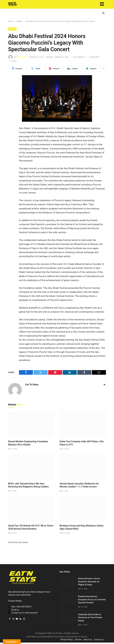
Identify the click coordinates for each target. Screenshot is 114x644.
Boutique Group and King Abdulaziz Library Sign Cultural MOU (82, 527)
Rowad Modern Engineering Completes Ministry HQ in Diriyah (28, 443)
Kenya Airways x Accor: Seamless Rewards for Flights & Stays (89, 582)
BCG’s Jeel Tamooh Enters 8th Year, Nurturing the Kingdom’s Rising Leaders (29, 485)
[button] (102, 4)
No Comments (78, 57)
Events (12, 29)
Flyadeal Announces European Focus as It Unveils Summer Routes (92, 599)
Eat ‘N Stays (22, 57)
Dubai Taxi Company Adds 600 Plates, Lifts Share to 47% (82, 443)
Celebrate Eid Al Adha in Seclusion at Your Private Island (90, 618)
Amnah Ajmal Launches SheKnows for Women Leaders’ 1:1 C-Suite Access (79, 485)
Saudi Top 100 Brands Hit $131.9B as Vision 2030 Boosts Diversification (31, 527)
